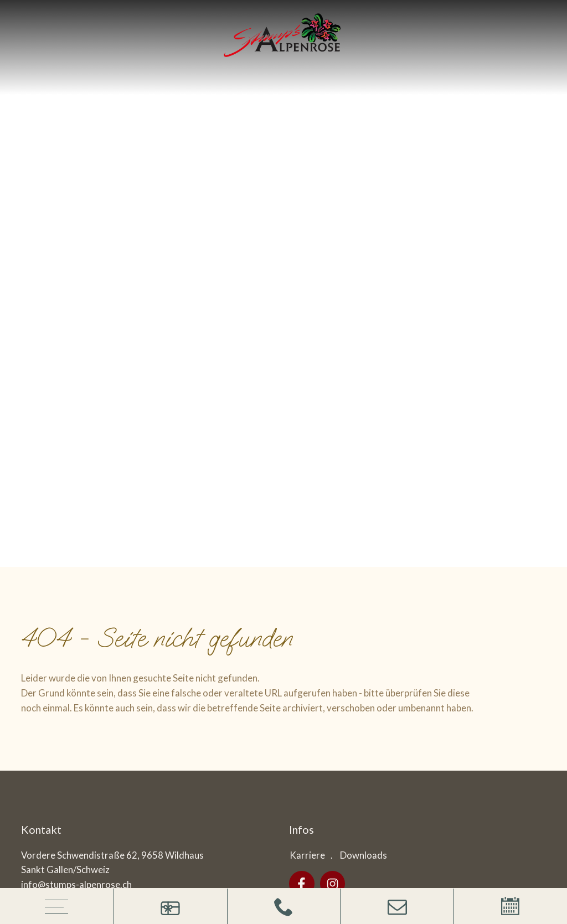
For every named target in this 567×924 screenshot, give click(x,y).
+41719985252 (54, 347)
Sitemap (138, 696)
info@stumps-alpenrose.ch (76, 332)
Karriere (307, 303)
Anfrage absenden (492, 617)
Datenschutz (243, 696)
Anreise (38, 374)
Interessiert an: (296, 533)
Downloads (364, 303)
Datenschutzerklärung (390, 616)
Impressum (186, 696)
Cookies (295, 696)
